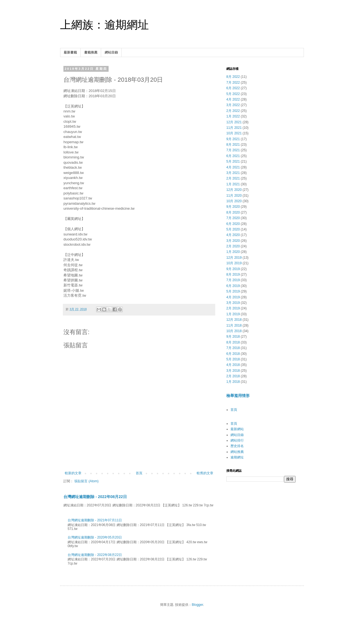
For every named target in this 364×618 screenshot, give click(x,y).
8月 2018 (233, 342)
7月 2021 (233, 150)
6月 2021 (233, 156)
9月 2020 (233, 207)
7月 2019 (233, 280)
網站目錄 (111, 52)
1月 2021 (233, 184)
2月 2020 (233, 246)
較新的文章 (73, 473)
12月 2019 (234, 258)
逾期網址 (237, 457)
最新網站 (237, 429)
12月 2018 (234, 320)
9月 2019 (233, 269)
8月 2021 (233, 145)
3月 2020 (233, 241)
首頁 (139, 473)
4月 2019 (233, 297)
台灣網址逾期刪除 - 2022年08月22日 (95, 497)
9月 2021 (233, 139)
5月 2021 (233, 161)
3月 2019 (233, 303)
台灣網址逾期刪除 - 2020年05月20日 (95, 537)
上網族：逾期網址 (104, 25)
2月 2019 (233, 308)
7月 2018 (233, 348)
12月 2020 (234, 190)
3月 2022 (233, 105)
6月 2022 (233, 88)
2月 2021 (233, 178)
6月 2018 (233, 354)
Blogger (197, 605)
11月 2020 (234, 196)
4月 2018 (233, 365)
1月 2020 (233, 252)
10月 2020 (234, 201)
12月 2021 (234, 122)
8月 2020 (233, 212)
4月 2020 (233, 235)
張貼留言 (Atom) (86, 481)
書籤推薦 (91, 52)
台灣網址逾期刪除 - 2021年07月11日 (95, 520)
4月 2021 (233, 167)
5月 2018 (233, 359)
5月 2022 (233, 94)
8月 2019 (233, 275)
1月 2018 (233, 382)
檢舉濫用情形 (238, 396)
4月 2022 (233, 99)
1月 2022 (233, 116)
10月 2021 (234, 133)
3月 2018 (233, 371)
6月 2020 (233, 224)
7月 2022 (233, 83)
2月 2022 (233, 111)
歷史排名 (237, 446)
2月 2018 (233, 376)
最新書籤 (70, 52)
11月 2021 (234, 128)
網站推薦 (237, 452)
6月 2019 (233, 286)
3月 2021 (233, 173)
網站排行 (237, 440)
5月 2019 (233, 291)
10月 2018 (234, 331)
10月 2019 (234, 263)
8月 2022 (233, 77)
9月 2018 (233, 337)
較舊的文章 (205, 473)
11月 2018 (234, 325)
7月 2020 (233, 218)
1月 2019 (233, 314)
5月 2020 (233, 229)
